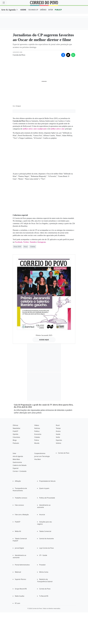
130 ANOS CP (33, 10)
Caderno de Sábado (20, 465)
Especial (16, 468)
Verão (58, 437)
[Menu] (4, 3)
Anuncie (42, 515)
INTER (51, 10)
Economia (38, 434)
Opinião (15, 434)
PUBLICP (58, 10)
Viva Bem (38, 459)
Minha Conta (44, 572)
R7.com (17, 603)
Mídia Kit (18, 531)
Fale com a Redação (22, 515)
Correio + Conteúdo (20, 471)
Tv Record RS (44, 596)
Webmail (18, 572)
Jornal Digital (19, 548)
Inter (14, 453)
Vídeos (37, 425)
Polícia (37, 440)
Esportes (59, 440)
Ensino (58, 431)
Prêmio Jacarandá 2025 (44, 335)
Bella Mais (16, 459)
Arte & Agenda (8, 10)
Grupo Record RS (21, 589)
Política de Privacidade (47, 498)
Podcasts (16, 443)
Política (37, 431)
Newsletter (17, 428)
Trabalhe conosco (21, 498)
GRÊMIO (43, 10)
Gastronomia (17, 462)
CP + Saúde (43, 555)
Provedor (42, 565)
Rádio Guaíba (20, 596)
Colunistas (16, 437)
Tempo (58, 428)
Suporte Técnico (20, 579)
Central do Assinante (46, 539)
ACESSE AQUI (44, 340)
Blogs (15, 440)
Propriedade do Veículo (47, 481)
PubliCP (15, 431)
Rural (58, 425)
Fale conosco (19, 505)
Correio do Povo (64, 453)
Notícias (37, 428)
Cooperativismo (40, 453)
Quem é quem (44, 488)
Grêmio (59, 443)
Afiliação (18, 481)
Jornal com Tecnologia (42, 456)
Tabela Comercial (45, 531)
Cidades (37, 437)
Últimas (15, 425)
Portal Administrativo (22, 565)
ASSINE (23, 10)
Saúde (58, 434)
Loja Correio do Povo (47, 548)
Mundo (37, 443)
